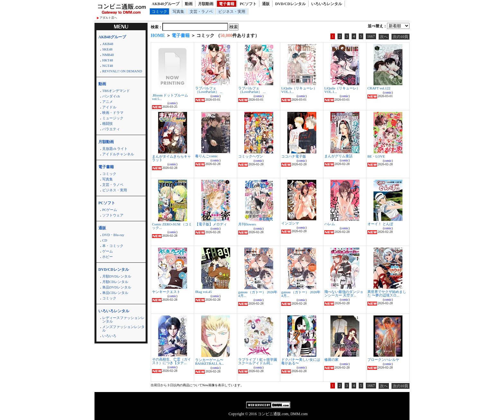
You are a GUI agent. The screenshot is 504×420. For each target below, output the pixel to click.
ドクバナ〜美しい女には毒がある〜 (301, 361)
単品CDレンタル (115, 293)
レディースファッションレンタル (123, 320)
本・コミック (113, 246)
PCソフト (248, 4)
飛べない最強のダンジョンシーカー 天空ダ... (344, 293)
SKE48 (107, 49)
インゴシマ (290, 223)
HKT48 (108, 60)
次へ (384, 37)
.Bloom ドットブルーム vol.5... (170, 97)
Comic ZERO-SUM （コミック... (172, 226)
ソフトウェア (113, 215)
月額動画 (206, 4)
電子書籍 (227, 4)
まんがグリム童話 (338, 156)
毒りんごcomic (207, 156)
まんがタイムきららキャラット (171, 158)
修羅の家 (331, 360)
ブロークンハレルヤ (383, 360)
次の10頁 (401, 37)
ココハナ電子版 (294, 156)
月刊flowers (247, 224)
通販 (266, 4)
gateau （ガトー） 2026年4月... (258, 294)
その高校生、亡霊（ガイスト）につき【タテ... (171, 361)
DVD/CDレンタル (290, 4)
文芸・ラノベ (201, 12)
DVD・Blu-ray (113, 235)
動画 (189, 4)
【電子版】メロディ (211, 224)
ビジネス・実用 (232, 12)
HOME (158, 36)
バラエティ (111, 129)
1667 (371, 36)
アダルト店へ (108, 18)
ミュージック (113, 118)
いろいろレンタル (327, 4)
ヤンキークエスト (166, 292)
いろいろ (109, 336)
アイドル (109, 107)
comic (172, 103)
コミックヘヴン (251, 156)
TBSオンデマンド (116, 91)
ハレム (330, 224)
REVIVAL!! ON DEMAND (122, 71)
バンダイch (111, 96)
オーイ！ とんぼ (380, 224)
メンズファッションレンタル (123, 329)
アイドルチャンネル (118, 154)
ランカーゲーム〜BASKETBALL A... (209, 362)
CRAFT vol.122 (379, 88)
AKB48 (108, 44)
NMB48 (108, 55)
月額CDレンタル (115, 282)
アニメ (108, 102)
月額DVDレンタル (117, 276)
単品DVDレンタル (117, 287)
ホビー (108, 257)
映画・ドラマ (113, 113)
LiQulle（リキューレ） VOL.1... (299, 90)
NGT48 (108, 66)
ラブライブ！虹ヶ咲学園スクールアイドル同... (258, 361)
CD (105, 240)
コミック (159, 12)
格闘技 (108, 123)
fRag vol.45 (203, 292)
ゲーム (108, 251)
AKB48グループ (166, 4)
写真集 (178, 12)
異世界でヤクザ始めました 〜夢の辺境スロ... (387, 293)
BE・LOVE (376, 156)
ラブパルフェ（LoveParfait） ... (209, 90)
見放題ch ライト (115, 149)
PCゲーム (110, 210)
